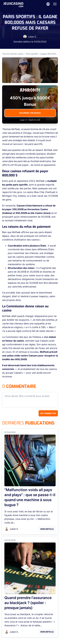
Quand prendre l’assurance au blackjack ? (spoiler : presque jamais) (28, 603)
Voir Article (47, 529)
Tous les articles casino (13, 54)
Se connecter (48, 413)
